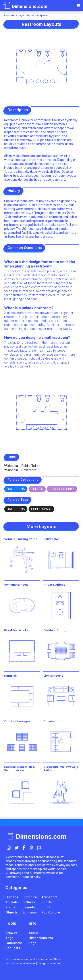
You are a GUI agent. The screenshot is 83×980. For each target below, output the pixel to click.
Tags (9, 938)
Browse (11, 933)
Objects (12, 912)
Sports (47, 902)
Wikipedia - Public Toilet (22, 466)
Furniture (30, 897)
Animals (12, 902)
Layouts (9, 15)
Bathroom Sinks (62, 489)
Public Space (41, 509)
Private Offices (54, 585)
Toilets (37, 489)
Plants (10, 907)
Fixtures (29, 902)
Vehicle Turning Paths (21, 539)
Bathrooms (16, 489)
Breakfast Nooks (16, 630)
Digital (46, 907)
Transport (49, 897)
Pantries (11, 676)
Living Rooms (53, 676)
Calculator (14, 943)
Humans (12, 897)
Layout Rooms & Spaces (33, 15)
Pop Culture (51, 912)
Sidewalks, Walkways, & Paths (61, 768)
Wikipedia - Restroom (20, 470)
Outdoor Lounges (17, 721)
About (33, 933)
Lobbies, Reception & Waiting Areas (20, 768)
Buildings (30, 912)
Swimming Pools (16, 585)
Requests (13, 948)
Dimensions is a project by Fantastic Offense (34, 959)
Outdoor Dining (55, 630)
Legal (33, 943)
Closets (49, 721)
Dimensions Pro (41, 938)
